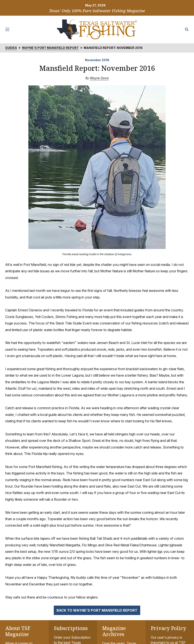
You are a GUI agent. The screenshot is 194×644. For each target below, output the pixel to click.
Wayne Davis (99, 78)
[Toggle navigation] (7, 29)
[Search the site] (187, 29)
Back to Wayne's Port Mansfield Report (97, 610)
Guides (11, 48)
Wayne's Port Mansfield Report (50, 48)
